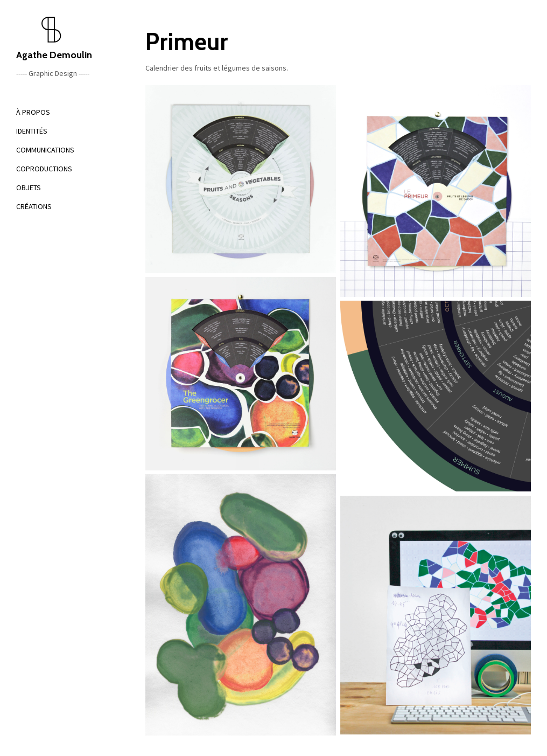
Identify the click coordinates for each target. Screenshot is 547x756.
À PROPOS (33, 112)
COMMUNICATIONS (45, 150)
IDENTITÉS (32, 131)
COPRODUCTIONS (44, 169)
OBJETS (29, 188)
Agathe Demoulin (65, 39)
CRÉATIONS (34, 206)
